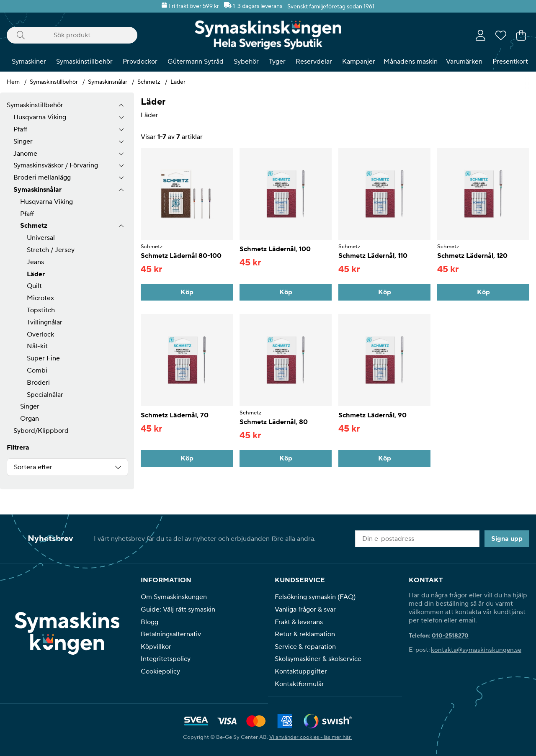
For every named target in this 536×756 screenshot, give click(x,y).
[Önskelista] (501, 35)
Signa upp (507, 539)
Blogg (149, 622)
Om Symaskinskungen (174, 597)
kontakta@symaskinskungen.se (476, 650)
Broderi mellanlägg (42, 177)
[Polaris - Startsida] (268, 35)
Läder (178, 82)
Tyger (277, 62)
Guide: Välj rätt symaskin (178, 609)
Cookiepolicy (160, 671)
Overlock (40, 334)
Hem (13, 82)
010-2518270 (450, 636)
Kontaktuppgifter (301, 671)
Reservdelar (314, 62)
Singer (23, 141)
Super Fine (43, 358)
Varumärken (464, 62)
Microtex (40, 298)
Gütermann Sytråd (196, 62)
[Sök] (72, 35)
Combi (37, 370)
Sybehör (246, 62)
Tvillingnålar (45, 322)
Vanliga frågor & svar (305, 609)
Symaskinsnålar (108, 82)
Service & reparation (305, 647)
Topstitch (41, 310)
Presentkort (510, 62)
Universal (41, 238)
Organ (30, 419)
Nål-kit (37, 346)
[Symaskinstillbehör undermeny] (121, 105)
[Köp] (187, 292)
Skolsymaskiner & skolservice (318, 659)
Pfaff (20, 129)
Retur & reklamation (305, 634)
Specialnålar (45, 395)
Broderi (38, 383)
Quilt (34, 286)
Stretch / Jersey (51, 250)
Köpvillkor (156, 647)
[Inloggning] (481, 35)
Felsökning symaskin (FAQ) (315, 597)
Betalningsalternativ (171, 634)
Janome (25, 154)
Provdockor (140, 62)
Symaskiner (29, 62)
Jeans (35, 262)
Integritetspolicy (166, 659)
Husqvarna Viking (40, 117)
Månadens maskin (411, 62)
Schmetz (149, 82)
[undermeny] (121, 117)
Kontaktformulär (299, 684)
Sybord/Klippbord (41, 431)
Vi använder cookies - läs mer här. (311, 737)
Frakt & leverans (299, 622)
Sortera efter (33, 467)
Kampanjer (359, 62)
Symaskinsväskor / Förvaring (56, 165)
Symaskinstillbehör (84, 62)
